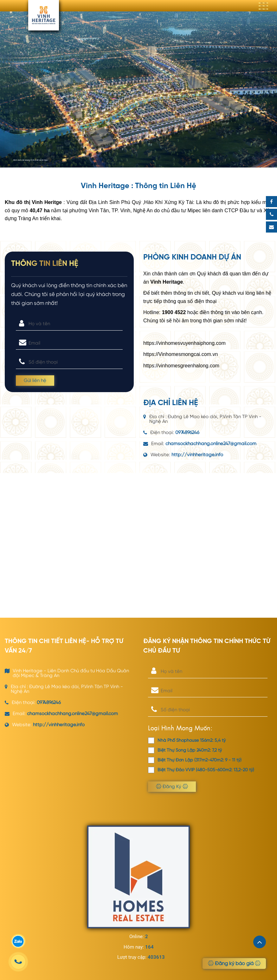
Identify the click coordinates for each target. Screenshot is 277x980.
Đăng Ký (172, 786)
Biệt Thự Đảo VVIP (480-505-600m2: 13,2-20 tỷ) (201, 770)
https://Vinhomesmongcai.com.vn (180, 354)
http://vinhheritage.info (197, 455)
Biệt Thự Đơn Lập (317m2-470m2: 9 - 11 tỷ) (195, 760)
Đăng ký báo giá (234, 964)
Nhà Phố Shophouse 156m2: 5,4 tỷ (187, 740)
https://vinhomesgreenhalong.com (181, 366)
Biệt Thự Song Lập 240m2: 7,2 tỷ (185, 750)
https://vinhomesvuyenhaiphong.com (184, 343)
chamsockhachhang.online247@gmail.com (211, 444)
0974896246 (187, 433)
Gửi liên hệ (35, 381)
